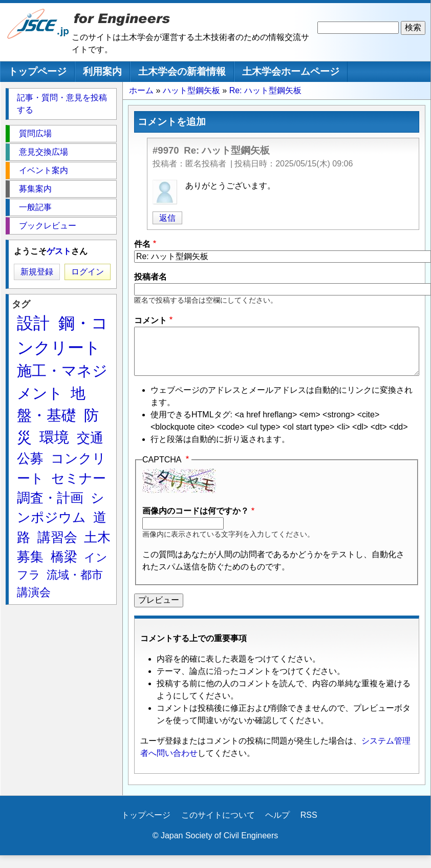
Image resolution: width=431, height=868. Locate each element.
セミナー (79, 478)
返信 (167, 218)
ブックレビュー (48, 226)
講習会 (57, 537)
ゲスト (59, 251)
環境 (54, 437)
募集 (30, 557)
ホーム (141, 90)
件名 (142, 244)
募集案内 (35, 189)
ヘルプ (277, 815)
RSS (309, 815)
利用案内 (102, 71)
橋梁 (64, 557)
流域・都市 (75, 575)
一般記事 (35, 207)
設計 (33, 323)
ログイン (88, 272)
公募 (30, 458)
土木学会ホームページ (291, 71)
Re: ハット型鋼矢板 (265, 90)
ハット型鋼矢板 (191, 90)
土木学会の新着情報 (182, 71)
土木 (97, 537)
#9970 (166, 150)
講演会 (34, 592)
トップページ (37, 71)
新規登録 (37, 272)
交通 (90, 438)
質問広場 (35, 133)
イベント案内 (44, 170)
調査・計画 (50, 498)
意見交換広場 (44, 152)
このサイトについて (218, 815)
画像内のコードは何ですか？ (196, 511)
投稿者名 (150, 277)
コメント (150, 320)
